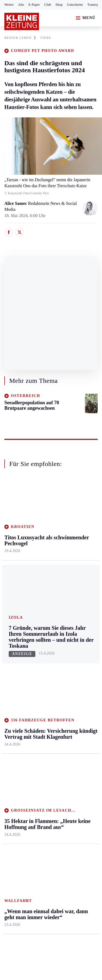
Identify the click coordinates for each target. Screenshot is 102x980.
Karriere (74, 580)
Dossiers (74, 721)
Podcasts (74, 700)
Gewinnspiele (79, 673)
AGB (34, 823)
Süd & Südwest (18, 586)
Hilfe (40, 640)
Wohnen (74, 560)
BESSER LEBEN (20, 38)
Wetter (9, 5)
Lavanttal (44, 539)
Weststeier (13, 618)
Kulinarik (75, 570)
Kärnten (43, 508)
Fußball (11, 661)
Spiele (41, 672)
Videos (73, 710)
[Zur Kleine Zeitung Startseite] (22, 21)
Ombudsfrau (78, 539)
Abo (21, 5)
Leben (72, 508)
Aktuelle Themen (75, 633)
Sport (10, 630)
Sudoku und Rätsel (77, 686)
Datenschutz (55, 823)
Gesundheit (77, 518)
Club (48, 5)
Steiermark (15, 508)
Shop (59, 5)
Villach (42, 580)
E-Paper (34, 5)
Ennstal (11, 518)
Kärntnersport (16, 651)
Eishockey (13, 703)
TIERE (46, 38)
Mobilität (75, 528)
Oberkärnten (46, 549)
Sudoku (42, 682)
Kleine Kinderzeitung (79, 660)
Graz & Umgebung (14, 531)
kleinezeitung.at (34, 872)
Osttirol (42, 560)
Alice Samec (16, 203)
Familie (73, 591)
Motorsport (14, 682)
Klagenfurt (45, 518)
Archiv (41, 661)
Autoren (42, 651)
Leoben (11, 545)
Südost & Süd (16, 597)
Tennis (10, 672)
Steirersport (15, 640)
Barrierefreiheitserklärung (29, 838)
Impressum (15, 823)
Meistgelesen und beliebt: (28, 742)
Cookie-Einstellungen (24, 853)
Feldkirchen (46, 528)
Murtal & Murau (19, 555)
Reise (72, 549)
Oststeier (12, 576)
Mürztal (11, 566)
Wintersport (15, 692)
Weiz (9, 607)
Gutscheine (75, 5)
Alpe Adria (76, 646)
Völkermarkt (47, 591)
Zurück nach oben (51, 493)
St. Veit (42, 570)
